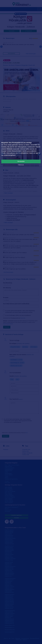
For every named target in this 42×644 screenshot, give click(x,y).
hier (37, 153)
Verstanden (21, 161)
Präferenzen (21, 165)
